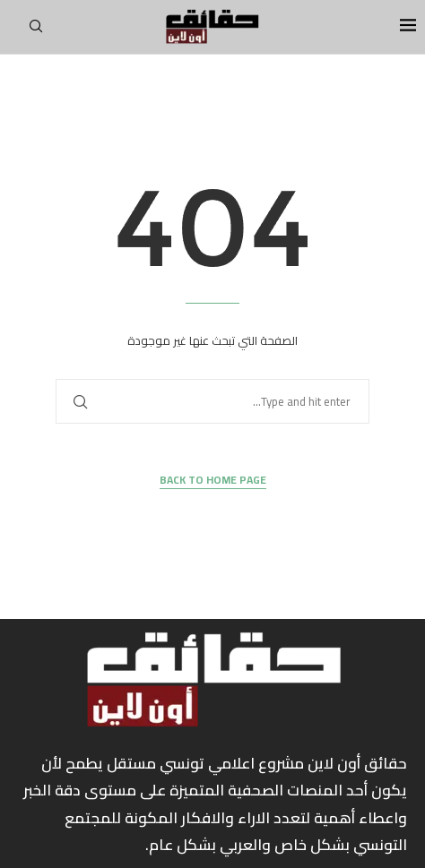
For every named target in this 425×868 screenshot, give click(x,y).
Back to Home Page (213, 481)
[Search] (36, 31)
